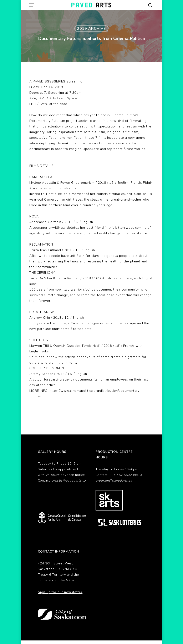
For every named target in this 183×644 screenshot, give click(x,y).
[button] (32, 5)
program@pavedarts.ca (114, 481)
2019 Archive (91, 29)
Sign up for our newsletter (60, 592)
